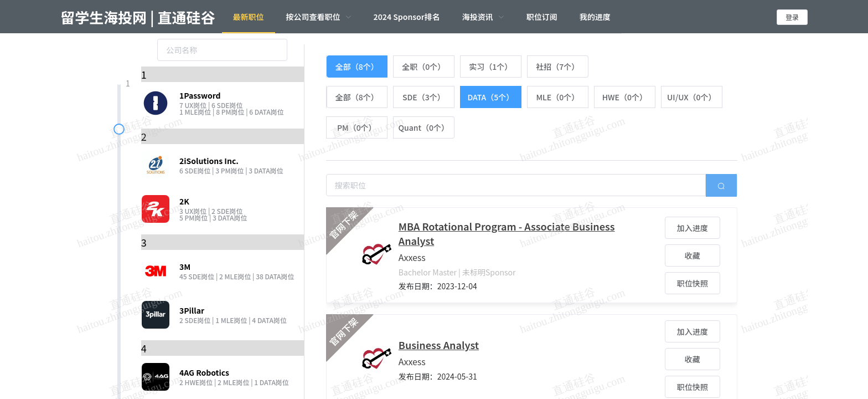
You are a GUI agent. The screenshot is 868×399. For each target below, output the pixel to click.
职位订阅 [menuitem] (542, 17)
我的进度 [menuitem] (595, 17)
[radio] (357, 66)
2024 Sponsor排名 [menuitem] (407, 17)
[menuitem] (319, 17)
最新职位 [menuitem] (249, 17)
